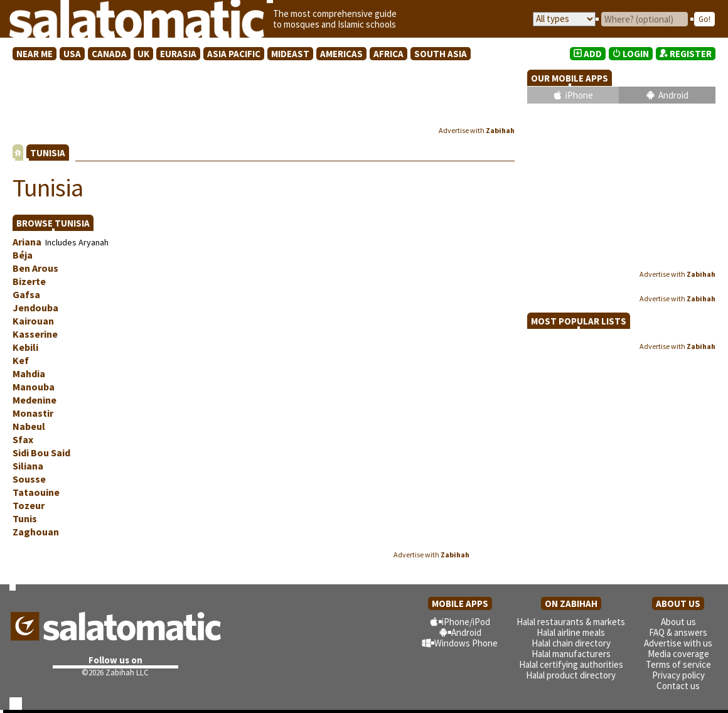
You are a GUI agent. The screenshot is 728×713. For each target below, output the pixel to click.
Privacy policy (678, 675)
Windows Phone (466, 643)
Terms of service (678, 664)
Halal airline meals (571, 632)
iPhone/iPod (466, 622)
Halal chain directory (571, 643)
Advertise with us (678, 643)
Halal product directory (571, 675)
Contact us (678, 686)
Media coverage (678, 654)
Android (673, 95)
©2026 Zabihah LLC (115, 673)
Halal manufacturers (571, 654)
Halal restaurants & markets (571, 622)
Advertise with (477, 130)
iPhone (579, 95)
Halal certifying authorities (571, 664)
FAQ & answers (678, 632)
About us (678, 622)
